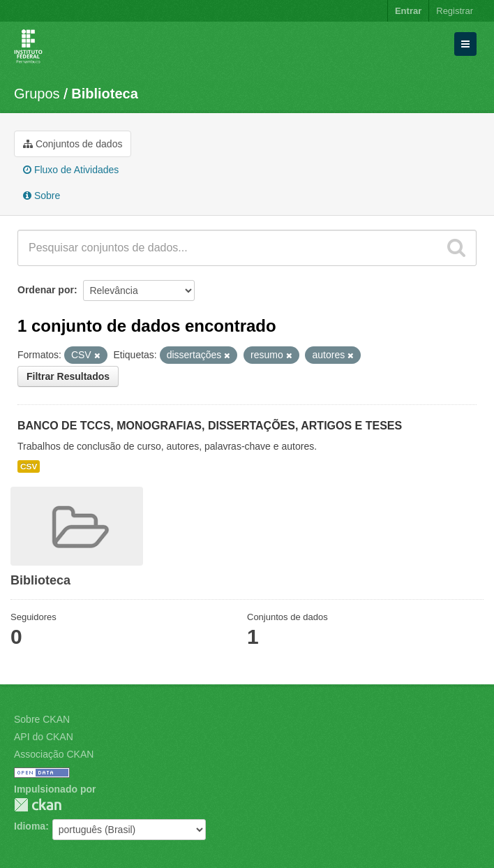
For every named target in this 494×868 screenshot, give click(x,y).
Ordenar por (46, 290)
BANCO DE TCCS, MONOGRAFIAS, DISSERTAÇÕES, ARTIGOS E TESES (210, 426)
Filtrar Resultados (68, 376)
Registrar (455, 11)
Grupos (37, 94)
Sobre (42, 196)
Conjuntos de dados (73, 144)
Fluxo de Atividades (71, 170)
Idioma (30, 826)
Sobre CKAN (42, 719)
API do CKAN (44, 737)
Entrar (408, 11)
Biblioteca (105, 94)
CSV (29, 466)
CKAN (38, 805)
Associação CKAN (54, 754)
